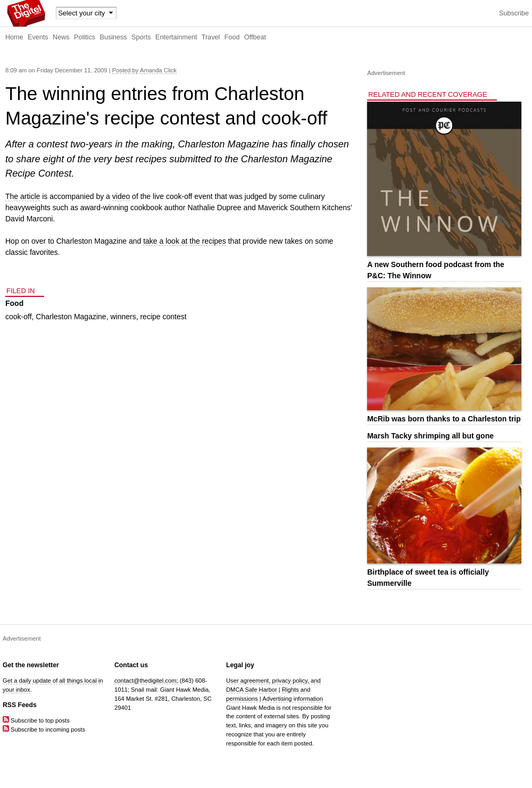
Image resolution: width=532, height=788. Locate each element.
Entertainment (176, 37)
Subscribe (514, 13)
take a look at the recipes (185, 241)
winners (123, 317)
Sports (141, 37)
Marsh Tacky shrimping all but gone (430, 436)
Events (38, 37)
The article (23, 196)
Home (14, 37)
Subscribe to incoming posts (44, 729)
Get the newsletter (31, 665)
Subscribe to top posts (36, 720)
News (61, 37)
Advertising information (293, 699)
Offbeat (255, 37)
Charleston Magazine (71, 317)
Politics (85, 37)
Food (232, 37)
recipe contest (163, 317)
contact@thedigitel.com (145, 681)
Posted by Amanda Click (144, 70)
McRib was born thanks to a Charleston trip (444, 419)
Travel (211, 37)
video (121, 196)
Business (114, 37)
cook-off (19, 317)
